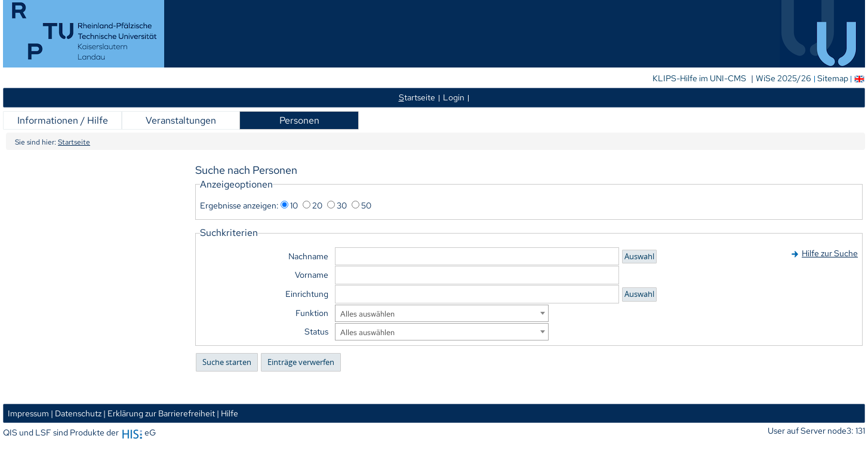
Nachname (308, 256)
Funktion (312, 313)
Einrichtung (307, 294)
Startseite (74, 142)
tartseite (417, 97)
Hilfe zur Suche (830, 253)
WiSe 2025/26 (784, 78)
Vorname (312, 274)
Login (454, 97)
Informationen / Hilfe (63, 120)
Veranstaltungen (181, 120)
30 (342, 205)
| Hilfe (227, 413)
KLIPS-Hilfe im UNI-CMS (700, 78)
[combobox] (442, 313)
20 (317, 205)
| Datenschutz (76, 413)
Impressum (28, 413)
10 (294, 205)
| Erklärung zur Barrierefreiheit (159, 413)
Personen (299, 120)
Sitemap (833, 78)
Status (316, 331)
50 (366, 205)
